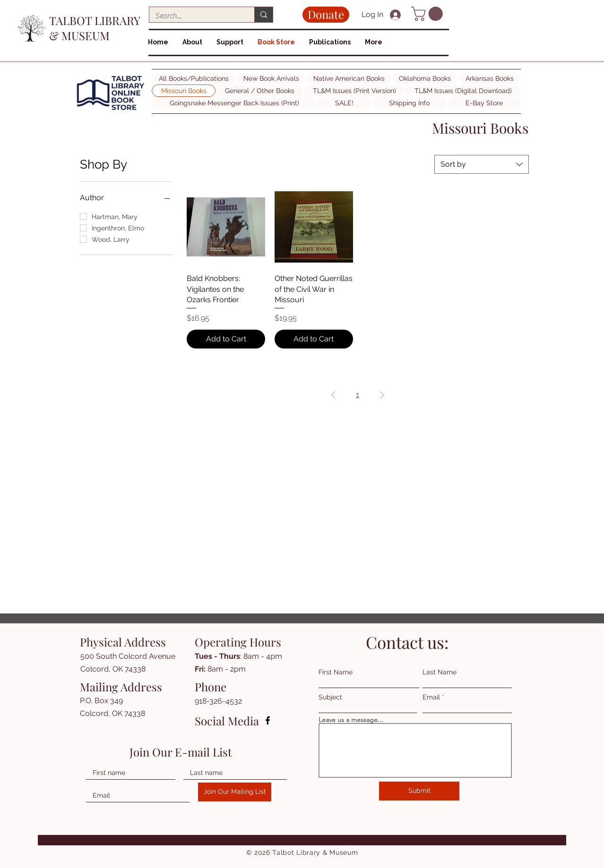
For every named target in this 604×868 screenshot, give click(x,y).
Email (431, 697)
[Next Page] (382, 395)
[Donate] (326, 15)
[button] (429, 14)
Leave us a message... (351, 720)
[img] (111, 110)
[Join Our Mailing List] (235, 792)
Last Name (440, 672)
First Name (336, 672)
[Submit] (419, 791)
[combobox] (482, 164)
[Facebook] (268, 720)
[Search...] (195, 16)
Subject (330, 697)
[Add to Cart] (226, 339)
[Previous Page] (333, 395)
